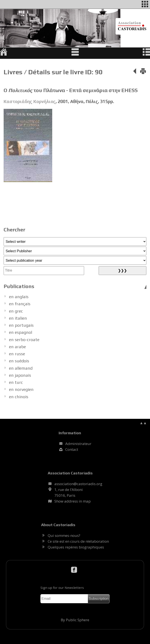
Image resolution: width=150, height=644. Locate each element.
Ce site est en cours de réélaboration (78, 541)
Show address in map (73, 501)
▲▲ (143, 423)
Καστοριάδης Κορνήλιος (30, 101)
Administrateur (78, 444)
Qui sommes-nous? (64, 535)
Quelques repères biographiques (76, 547)
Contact (72, 449)
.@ (78, 484)
